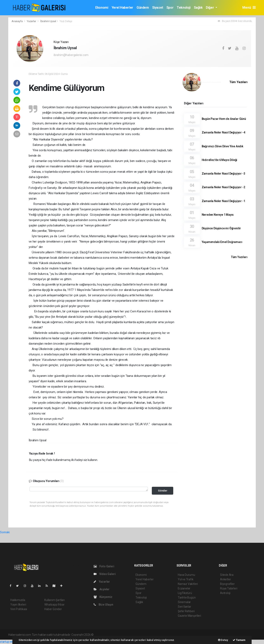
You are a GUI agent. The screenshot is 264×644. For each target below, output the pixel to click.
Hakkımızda (18, 600)
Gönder (163, 491)
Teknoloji (184, 8)
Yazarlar (32, 21)
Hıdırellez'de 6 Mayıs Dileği (220, 160)
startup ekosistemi (12, 642)
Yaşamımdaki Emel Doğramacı (222, 242)
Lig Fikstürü (185, 593)
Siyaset (158, 8)
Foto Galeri (104, 566)
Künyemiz (103, 597)
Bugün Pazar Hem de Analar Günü (224, 119)
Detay (223, 640)
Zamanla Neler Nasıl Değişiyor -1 (223, 201)
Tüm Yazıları (238, 82)
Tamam (239, 640)
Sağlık (198, 8)
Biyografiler (227, 584)
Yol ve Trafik (186, 579)
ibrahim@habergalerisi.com (71, 55)
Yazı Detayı (66, 21)
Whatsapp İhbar (54, 605)
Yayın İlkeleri (18, 605)
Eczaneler (184, 588)
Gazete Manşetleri (189, 616)
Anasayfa (17, 21)
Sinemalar (184, 602)
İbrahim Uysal (48, 21)
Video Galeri (105, 574)
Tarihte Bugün (187, 598)
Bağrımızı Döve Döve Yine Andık (223, 146)
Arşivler (102, 589)
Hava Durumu (186, 575)
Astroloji (225, 593)
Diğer (210, 8)
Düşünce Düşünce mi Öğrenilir (221, 228)
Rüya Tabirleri (229, 588)
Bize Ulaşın (103, 605)
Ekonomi (102, 8)
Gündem (143, 8)
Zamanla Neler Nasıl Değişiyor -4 (223, 132)
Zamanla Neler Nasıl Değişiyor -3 (223, 174)
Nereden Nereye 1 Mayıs (218, 215)
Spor (170, 8)
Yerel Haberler (122, 8)
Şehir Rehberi (186, 611)
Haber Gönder (53, 609)
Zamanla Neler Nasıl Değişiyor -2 (223, 187)
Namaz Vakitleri (188, 584)
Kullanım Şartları (55, 600)
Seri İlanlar (184, 607)
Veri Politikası (19, 609)
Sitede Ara (227, 575)
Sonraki (5, 532)
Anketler (225, 579)
